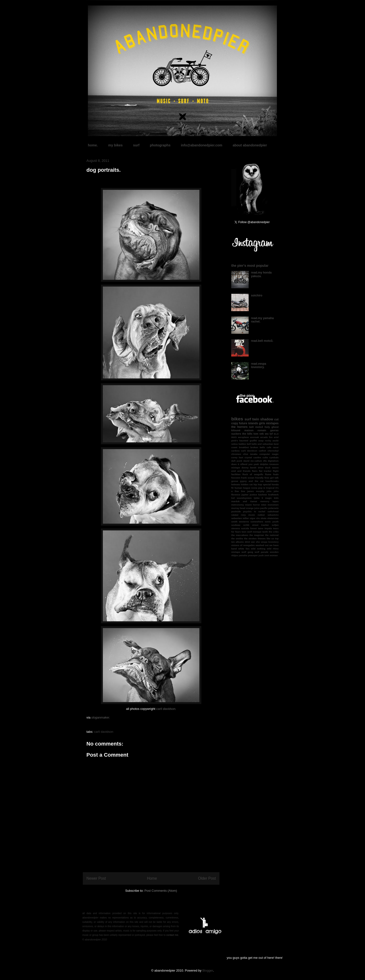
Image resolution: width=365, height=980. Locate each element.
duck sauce (272, 468)
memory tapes (269, 501)
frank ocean (248, 478)
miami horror (252, 505)
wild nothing (258, 549)
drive (261, 468)
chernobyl (273, 451)
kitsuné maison (242, 430)
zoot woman (271, 555)
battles (242, 444)
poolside (236, 511)
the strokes (250, 538)
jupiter (245, 495)
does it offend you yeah (245, 464)
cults (265, 457)
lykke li (258, 498)
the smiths (237, 538)
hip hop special (262, 484)
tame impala (265, 528)
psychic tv (250, 511)
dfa (265, 461)
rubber (261, 515)
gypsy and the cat (252, 481)
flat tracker (265, 471)
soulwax (236, 525)
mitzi (264, 505)
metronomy (238, 505)
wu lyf (269, 434)
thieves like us (266, 538)
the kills (247, 434)
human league (242, 488)
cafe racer (273, 447)
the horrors (239, 427)
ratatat (235, 515)
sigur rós (255, 518)
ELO (276, 434)
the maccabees (240, 535)
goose (235, 481)
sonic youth (272, 522)
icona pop (257, 488)
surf (136, 145)
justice (253, 495)
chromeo (236, 454)
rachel (262, 511)
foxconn (236, 478)
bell (249, 444)
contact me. (173, 935)
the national (272, 535)
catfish (263, 451)
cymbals (274, 457)
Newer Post (96, 878)
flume (268, 474)
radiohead (273, 511)
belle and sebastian (262, 444)
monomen (273, 505)
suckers (236, 434)
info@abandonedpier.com (202, 145)
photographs (160, 145)
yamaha (243, 555)
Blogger (208, 970)
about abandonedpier (250, 145)
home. (93, 145)
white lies (244, 549)
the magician (257, 535)
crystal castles (253, 457)
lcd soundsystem (242, 498)
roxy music (248, 515)
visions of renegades (243, 545)
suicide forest (249, 528)
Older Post (207, 878)
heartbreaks (272, 481)
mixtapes (272, 423)
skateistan (273, 518)
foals (276, 474)
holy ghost (272, 427)
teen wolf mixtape (252, 532)
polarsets (273, 508)
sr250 (246, 525)
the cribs (274, 532)
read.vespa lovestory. (259, 365)
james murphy (256, 491)
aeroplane (243, 437)
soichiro (257, 295)
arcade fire (266, 437)
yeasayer (253, 555)
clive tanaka (250, 454)
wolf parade (262, 552)
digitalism (273, 461)
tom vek (259, 434)
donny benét (249, 468)
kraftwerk (273, 495)
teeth (265, 532)
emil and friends (241, 471)
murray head (238, 508)
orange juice (253, 508)
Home (152, 878)
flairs (255, 471)
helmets (236, 484)
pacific (264, 508)
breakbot (244, 447)
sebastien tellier (240, 518)
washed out (262, 545)
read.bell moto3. (262, 341)
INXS (234, 437)
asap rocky (265, 441)
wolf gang (247, 552)
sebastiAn (273, 515)
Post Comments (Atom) (161, 891)
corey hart (237, 457)
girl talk (274, 478)
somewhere (257, 522)
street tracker (260, 525)
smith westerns (240, 522)
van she (255, 542)
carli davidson (104, 732)
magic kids (272, 498)
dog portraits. (104, 170)
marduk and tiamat (244, 501)
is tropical (269, 488)
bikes (237, 419)
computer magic (269, 454)
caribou (235, 451)
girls (262, 423)
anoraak (255, 437)
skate (263, 518)
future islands (249, 423)
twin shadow (263, 419)
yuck (261, 555)
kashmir (263, 495)
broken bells (258, 447)
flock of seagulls (253, 474)
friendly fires (262, 478)
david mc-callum (253, 461)
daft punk (237, 461)
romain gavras (268, 430)
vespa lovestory (270, 542)
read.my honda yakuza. (261, 274)
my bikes (115, 145)
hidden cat (247, 484)
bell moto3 (256, 427)
